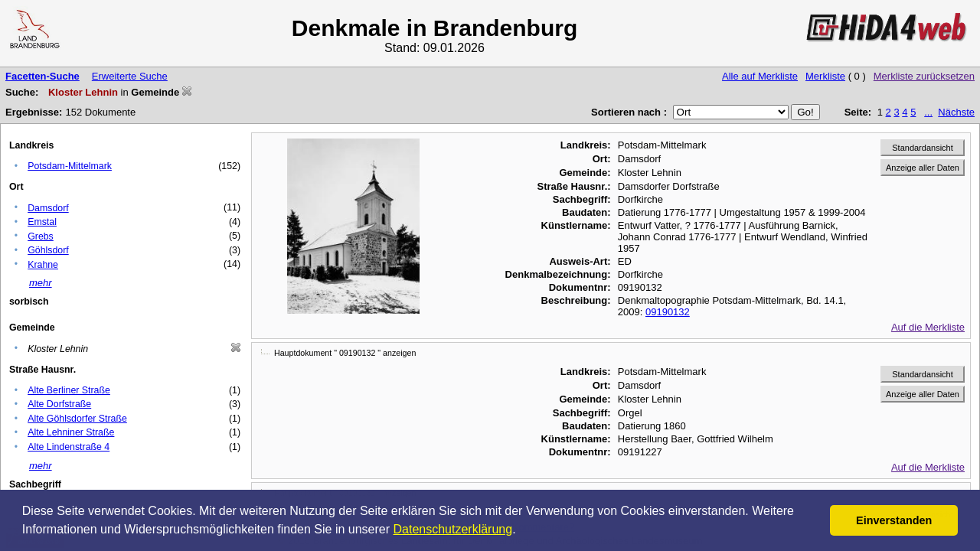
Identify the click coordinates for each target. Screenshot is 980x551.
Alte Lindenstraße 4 (69, 447)
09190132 (668, 312)
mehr (41, 283)
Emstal (42, 222)
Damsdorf (48, 208)
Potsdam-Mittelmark (70, 166)
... (928, 112)
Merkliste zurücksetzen (924, 76)
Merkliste (825, 76)
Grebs (41, 236)
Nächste (956, 112)
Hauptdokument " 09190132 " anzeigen (345, 353)
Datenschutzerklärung (453, 529)
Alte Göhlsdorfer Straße (77, 419)
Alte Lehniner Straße (71, 432)
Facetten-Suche (42, 76)
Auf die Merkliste (928, 327)
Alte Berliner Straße (69, 390)
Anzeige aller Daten (923, 168)
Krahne (43, 265)
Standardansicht (923, 148)
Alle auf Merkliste (760, 76)
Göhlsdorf (48, 250)
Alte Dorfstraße (59, 404)
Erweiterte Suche (130, 76)
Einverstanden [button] (894, 520)
